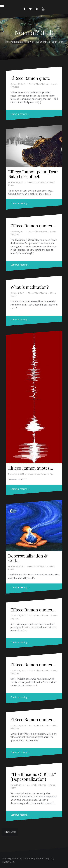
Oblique (48, 859)
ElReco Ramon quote (30, 78)
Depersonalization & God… (28, 558)
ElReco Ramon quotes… (33, 226)
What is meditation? (30, 287)
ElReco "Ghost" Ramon (39, 84)
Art (51, 474)
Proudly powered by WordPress (18, 859)
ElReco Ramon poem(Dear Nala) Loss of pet (33, 174)
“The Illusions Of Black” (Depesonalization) (33, 777)
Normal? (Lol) (34, 32)
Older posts (10, 832)
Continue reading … (20, 114)
